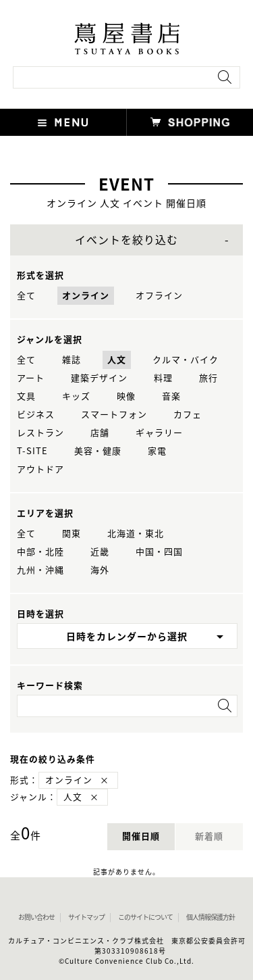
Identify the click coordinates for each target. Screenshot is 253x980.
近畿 (100, 552)
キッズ (76, 396)
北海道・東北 (136, 534)
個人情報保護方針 (210, 917)
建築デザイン (99, 378)
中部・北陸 (40, 552)
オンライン (86, 296)
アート (31, 378)
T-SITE (32, 451)
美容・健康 (98, 451)
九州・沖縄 (40, 570)
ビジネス (36, 415)
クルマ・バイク (186, 360)
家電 (157, 451)
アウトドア (40, 469)
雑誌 (72, 360)
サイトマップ (86, 917)
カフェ (188, 415)
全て (26, 296)
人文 (117, 360)
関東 (72, 534)
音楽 (171, 396)
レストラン (40, 433)
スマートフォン (114, 415)
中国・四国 (159, 552)
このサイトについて (145, 917)
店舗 (100, 433)
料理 (163, 378)
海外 (100, 570)
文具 (26, 396)
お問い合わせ (36, 917)
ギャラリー (159, 433)
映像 (126, 396)
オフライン (159, 296)
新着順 (209, 836)
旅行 (208, 378)
